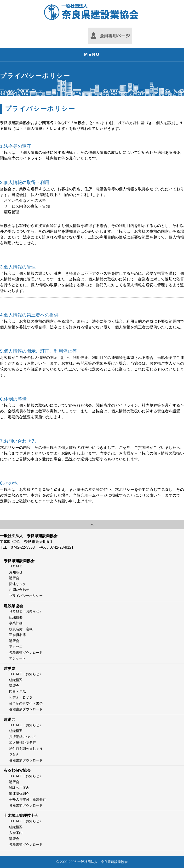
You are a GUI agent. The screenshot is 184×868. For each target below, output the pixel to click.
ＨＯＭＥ (16, 566)
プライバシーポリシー (26, 596)
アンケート (17, 658)
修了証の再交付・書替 (26, 703)
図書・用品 (17, 692)
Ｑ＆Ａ (14, 754)
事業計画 (16, 623)
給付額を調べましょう (26, 749)
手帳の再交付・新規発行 (28, 799)
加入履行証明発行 (23, 743)
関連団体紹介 (19, 794)
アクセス (16, 647)
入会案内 (16, 833)
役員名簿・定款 (21, 629)
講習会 (14, 578)
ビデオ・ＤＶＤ (21, 697)
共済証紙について (23, 737)
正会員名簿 (17, 635)
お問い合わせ (19, 590)
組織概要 (16, 617)
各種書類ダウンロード (26, 653)
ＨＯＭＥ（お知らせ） (26, 611)
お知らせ (16, 572)
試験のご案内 (19, 788)
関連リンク (17, 584)
